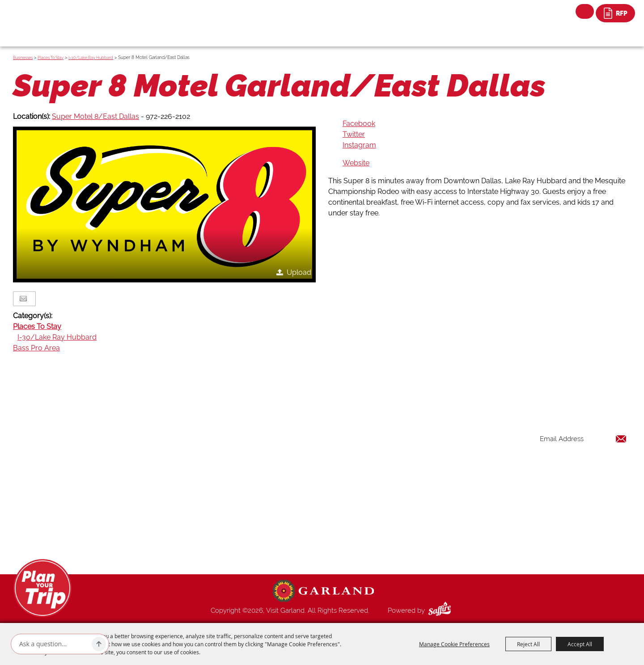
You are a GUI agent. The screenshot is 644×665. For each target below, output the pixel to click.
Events (396, 464)
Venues (397, 496)
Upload (299, 272)
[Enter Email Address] (583, 439)
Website (356, 163)
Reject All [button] (528, 644)
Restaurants (404, 475)
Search (585, 11)
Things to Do (405, 442)
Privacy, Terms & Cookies (424, 550)
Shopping (401, 485)
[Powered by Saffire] (441, 610)
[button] (164, 204)
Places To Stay (51, 58)
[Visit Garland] (54, 16)
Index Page (403, 518)
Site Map (400, 539)
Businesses (23, 58)
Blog (394, 507)
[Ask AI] (54, 644)
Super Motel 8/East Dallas (95, 116)
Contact (398, 528)
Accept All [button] (580, 644)
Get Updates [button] (603, 468)
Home (396, 432)
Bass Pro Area (36, 348)
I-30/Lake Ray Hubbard (91, 58)
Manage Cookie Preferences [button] (454, 644)
